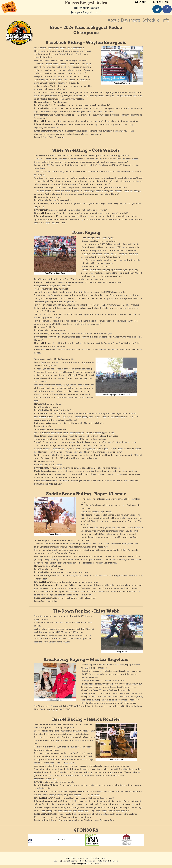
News (87, 858)
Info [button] (165, 20)
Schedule (151, 20)
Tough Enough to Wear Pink (82, 864)
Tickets (65, 861)
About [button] (113, 20)
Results (98, 864)
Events (93, 858)
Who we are (102, 858)
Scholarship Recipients (87, 861)
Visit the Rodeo (77, 858)
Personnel (73, 861)
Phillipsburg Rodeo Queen (108, 861)
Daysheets (131, 20)
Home (68, 858)
